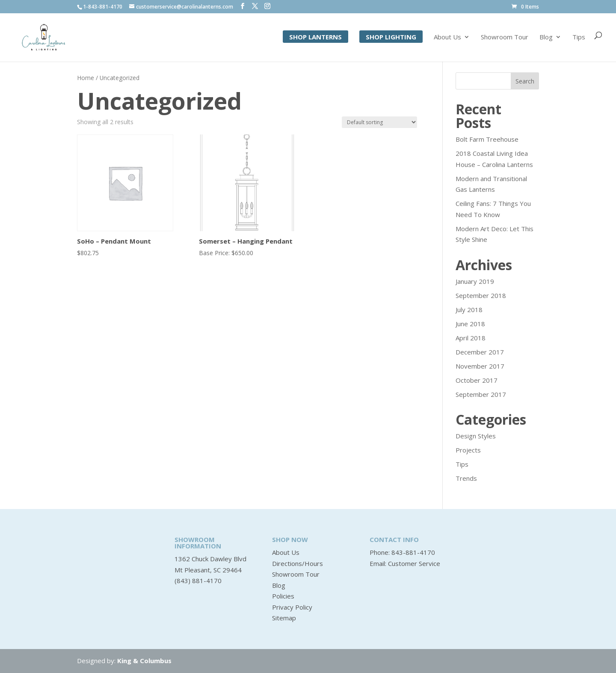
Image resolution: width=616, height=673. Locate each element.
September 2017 (481, 394)
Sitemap (284, 618)
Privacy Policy (292, 607)
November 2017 (480, 366)
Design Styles (476, 436)
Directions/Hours (298, 563)
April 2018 (471, 338)
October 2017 (477, 380)
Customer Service (414, 563)
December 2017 (480, 352)
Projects (468, 450)
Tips (579, 38)
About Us (447, 38)
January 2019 (475, 281)
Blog (546, 38)
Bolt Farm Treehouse (487, 139)
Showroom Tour (505, 38)
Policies (283, 596)
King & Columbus (144, 661)
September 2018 (481, 295)
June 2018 (470, 324)
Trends (466, 478)
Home (86, 78)
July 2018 (469, 310)
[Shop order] (379, 122)
